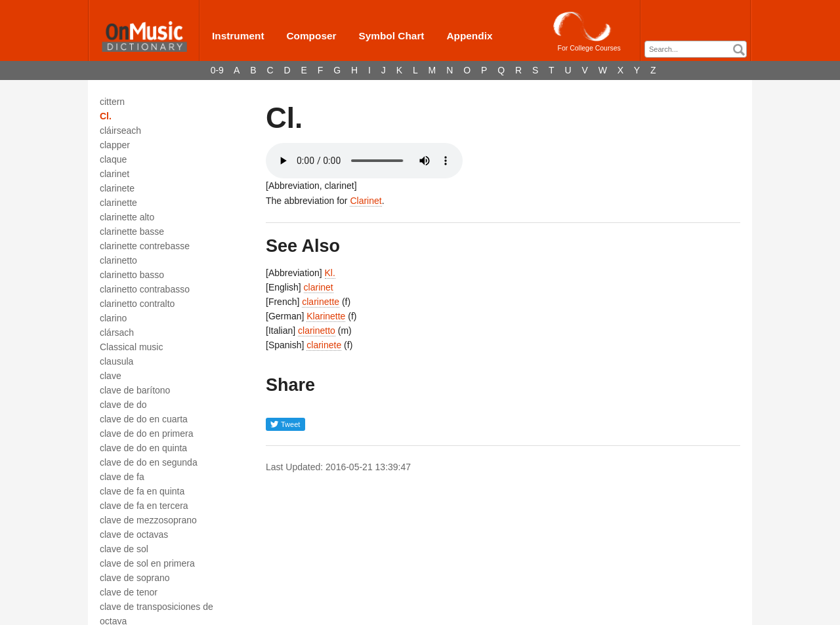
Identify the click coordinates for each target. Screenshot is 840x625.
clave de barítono (135, 390)
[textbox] (699, 50)
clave (111, 376)
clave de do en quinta (143, 448)
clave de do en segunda (149, 462)
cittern (112, 102)
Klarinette (326, 316)
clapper (115, 145)
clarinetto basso (132, 275)
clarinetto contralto (137, 304)
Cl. (106, 116)
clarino (113, 318)
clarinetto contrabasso (145, 289)
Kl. (330, 273)
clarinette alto (127, 217)
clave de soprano (135, 578)
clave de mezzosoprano (148, 520)
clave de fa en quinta (142, 491)
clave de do (123, 405)
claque (113, 159)
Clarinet (366, 201)
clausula (116, 361)
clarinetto (118, 260)
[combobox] (696, 49)
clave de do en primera (146, 433)
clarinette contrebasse (145, 246)
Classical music (131, 347)
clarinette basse (132, 232)
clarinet (115, 174)
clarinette (118, 203)
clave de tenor (129, 592)
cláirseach (120, 131)
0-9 (217, 70)
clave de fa (122, 477)
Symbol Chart (391, 36)
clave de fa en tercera (144, 506)
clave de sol (124, 549)
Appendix (469, 36)
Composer (311, 36)
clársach (117, 333)
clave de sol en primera (147, 563)
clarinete (117, 188)
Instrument (238, 36)
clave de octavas (134, 534)
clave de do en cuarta (144, 419)
